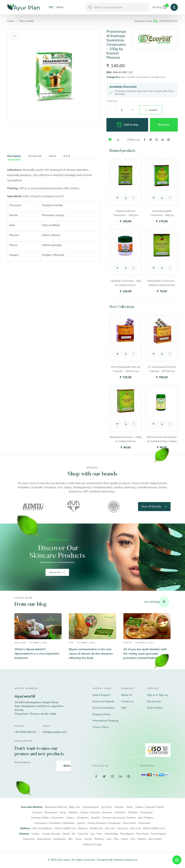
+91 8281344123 (25, 732)
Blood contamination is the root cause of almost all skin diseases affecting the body (91, 653)
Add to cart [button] (134, 198)
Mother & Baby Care (154, 828)
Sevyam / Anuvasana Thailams (119, 818)
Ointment (37, 812)
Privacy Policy (101, 727)
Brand (53, 156)
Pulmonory (29, 839)
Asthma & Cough (92, 844)
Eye (92, 834)
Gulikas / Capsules (90, 812)
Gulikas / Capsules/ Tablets (150, 807)
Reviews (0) (35, 156)
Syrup (63, 812)
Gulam (129, 807)
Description (14, 156)
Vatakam (73, 812)
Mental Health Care (65, 828)
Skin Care (136, 828)
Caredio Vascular (51, 834)
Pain (133, 839)
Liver (109, 839)
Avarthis (96, 818)
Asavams (107, 812)
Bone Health (27, 21)
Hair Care (110, 828)
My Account (154, 701)
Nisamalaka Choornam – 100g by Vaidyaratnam (162, 283)
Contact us (127, 701)
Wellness (83, 828)
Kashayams (146, 812)
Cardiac (36, 834)
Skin (70, 839)
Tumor (78, 839)
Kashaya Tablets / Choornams (48, 818)
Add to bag (127, 125)
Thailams (133, 812)
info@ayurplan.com (55, 732)
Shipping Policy (101, 714)
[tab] (14, 157)
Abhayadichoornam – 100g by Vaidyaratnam (126, 439)
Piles (116, 839)
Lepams (81, 823)
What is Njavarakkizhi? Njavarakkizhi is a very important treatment (37, 653)
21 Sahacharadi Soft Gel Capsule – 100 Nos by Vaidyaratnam (162, 369)
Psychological (158, 834)
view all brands (154, 507)
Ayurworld (25, 696)
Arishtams (120, 812)
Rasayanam (51, 812)
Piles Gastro (142, 834)
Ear (74, 834)
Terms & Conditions (104, 708)
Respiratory (60, 839)
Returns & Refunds (103, 701)
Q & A (67, 156)
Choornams (143, 77)
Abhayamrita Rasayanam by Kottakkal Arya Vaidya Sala (162, 439)
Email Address (22, 762)
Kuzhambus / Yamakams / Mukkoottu (54, 823)
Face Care (123, 828)
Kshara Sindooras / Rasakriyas (104, 823)
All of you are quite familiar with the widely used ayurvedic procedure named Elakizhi (145, 653)
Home (11, 21)
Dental (66, 834)
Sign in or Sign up (158, 695)
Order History (155, 708)
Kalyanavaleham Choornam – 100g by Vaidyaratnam (125, 213)
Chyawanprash (91, 807)
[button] (110, 140)
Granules (119, 807)
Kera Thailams (146, 818)
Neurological (127, 834)
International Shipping (106, 721)
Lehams (70, 818)
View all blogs (157, 602)
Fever (100, 834)
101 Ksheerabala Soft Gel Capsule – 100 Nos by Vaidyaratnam (126, 369)
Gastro (124, 839)
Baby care (75, 807)
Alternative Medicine (56, 807)
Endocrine (83, 834)
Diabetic (142, 839)
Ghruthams (83, 818)
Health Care (158, 77)
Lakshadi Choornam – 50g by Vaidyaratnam (125, 283)
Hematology (111, 834)
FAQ (124, 708)
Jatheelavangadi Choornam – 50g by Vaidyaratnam (162, 213)
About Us (127, 695)
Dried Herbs (129, 823)
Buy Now (164, 125)
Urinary (88, 839)
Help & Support (101, 695)
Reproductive (44, 839)
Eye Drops (107, 807)
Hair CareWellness (42, 828)
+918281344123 (168, 21)
